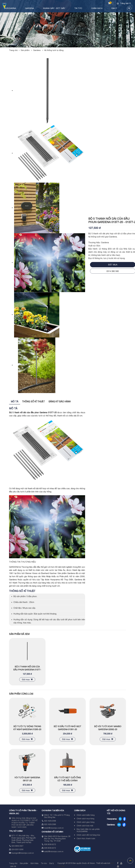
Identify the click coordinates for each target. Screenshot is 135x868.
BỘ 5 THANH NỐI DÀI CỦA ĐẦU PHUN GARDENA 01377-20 (27, 670)
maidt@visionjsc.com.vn (54, 828)
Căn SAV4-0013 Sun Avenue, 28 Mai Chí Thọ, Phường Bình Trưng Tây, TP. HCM (57, 839)
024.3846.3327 (17, 846)
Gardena (47, 8)
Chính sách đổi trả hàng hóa (88, 835)
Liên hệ (13, 866)
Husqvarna (31, 8)
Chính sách (103, 8)
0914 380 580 (113, 271)
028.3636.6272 (50, 844)
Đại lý (117, 8)
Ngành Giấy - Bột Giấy (68, 8)
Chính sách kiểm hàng (86, 815)
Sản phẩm (27, 50)
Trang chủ (14, 8)
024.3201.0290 (17, 849)
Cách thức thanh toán (86, 839)
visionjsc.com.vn (27, 853)
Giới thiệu (34, 863)
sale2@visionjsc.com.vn (54, 851)
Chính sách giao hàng (86, 822)
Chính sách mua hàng (85, 819)
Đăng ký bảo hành (60, 402)
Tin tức (88, 8)
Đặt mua (27, 679)
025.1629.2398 (50, 821)
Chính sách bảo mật (85, 826)
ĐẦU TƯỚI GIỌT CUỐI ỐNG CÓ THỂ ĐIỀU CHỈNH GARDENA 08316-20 (67, 781)
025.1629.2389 (50, 824)
